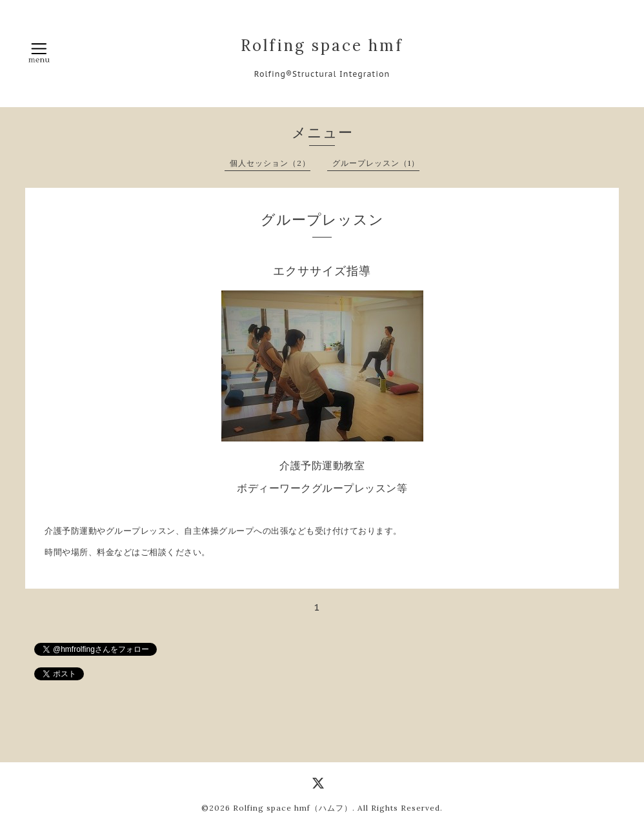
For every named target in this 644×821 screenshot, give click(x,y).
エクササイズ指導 (322, 271)
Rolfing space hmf (322, 46)
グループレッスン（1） (376, 163)
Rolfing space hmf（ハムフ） (293, 808)
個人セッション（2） (270, 163)
